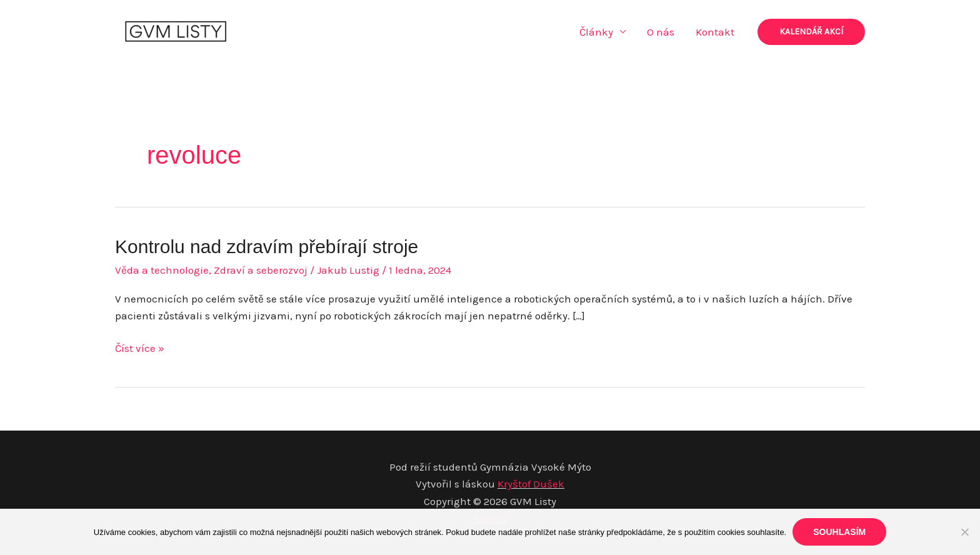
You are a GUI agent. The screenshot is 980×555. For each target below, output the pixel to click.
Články (596, 32)
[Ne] (964, 532)
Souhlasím (839, 532)
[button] (811, 32)
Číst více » (140, 348)
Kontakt (715, 32)
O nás (661, 32)
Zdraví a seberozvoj (261, 270)
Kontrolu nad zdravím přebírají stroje (267, 247)
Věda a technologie (162, 270)
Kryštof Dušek (531, 484)
